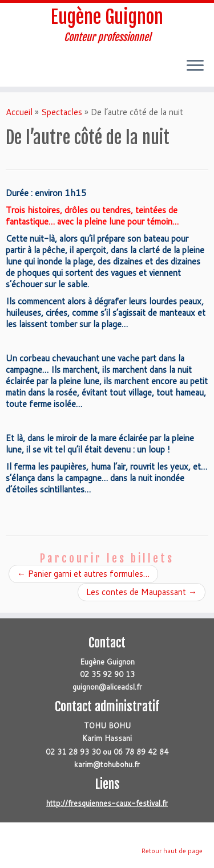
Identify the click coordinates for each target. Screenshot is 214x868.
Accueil (19, 112)
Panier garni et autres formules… (83, 574)
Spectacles (62, 112)
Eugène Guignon (107, 17)
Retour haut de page (172, 851)
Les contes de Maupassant (142, 592)
